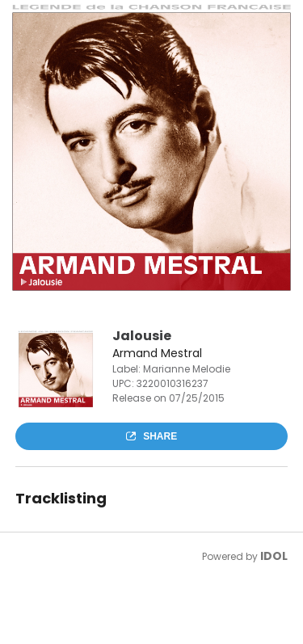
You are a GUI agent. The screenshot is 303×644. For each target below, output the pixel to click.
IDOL (274, 556)
